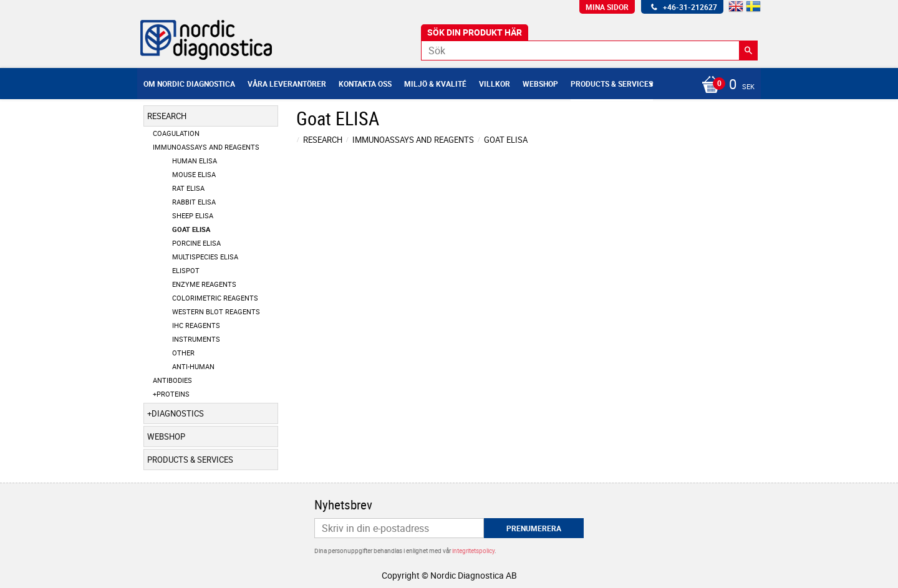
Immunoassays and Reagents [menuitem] (206, 147)
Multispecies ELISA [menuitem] (205, 257)
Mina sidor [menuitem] (607, 7)
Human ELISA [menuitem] (195, 161)
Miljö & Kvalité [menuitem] (435, 84)
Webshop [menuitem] (540, 84)
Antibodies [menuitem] (172, 380)
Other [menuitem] (183, 353)
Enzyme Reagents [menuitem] (204, 284)
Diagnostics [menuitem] (178, 413)
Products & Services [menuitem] (612, 84)
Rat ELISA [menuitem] (188, 188)
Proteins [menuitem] (173, 394)
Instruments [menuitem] (196, 339)
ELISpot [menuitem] (186, 270)
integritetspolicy (473, 551)
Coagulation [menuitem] (176, 133)
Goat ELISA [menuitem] (191, 229)
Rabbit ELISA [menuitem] (194, 202)
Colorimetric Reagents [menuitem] (215, 298)
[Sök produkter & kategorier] (589, 51)
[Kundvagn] (725, 85)
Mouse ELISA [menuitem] (194, 174)
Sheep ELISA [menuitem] (193, 215)
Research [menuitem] (167, 116)
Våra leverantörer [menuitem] (287, 84)
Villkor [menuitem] (495, 84)
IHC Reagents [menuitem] (196, 325)
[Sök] (748, 51)
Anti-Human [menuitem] (193, 366)
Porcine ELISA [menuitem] (196, 243)
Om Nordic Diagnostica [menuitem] (189, 84)
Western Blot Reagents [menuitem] (216, 311)
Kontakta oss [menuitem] (365, 84)
